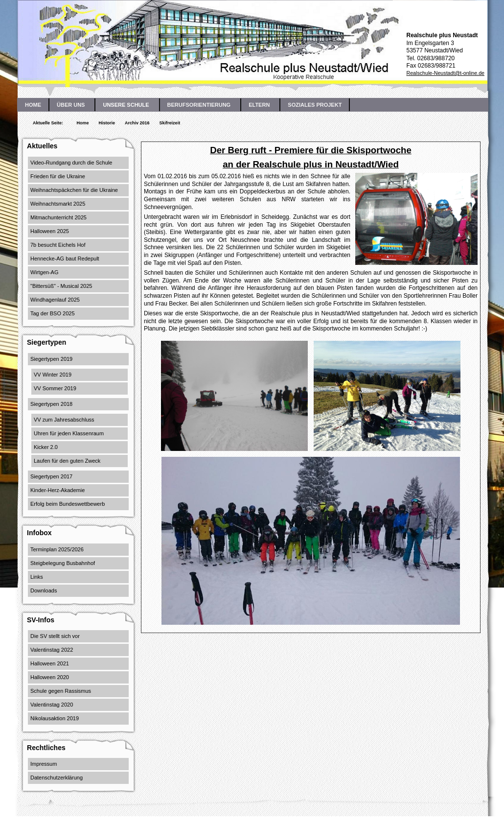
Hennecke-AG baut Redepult (65, 259)
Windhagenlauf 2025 (55, 300)
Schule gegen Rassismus (61, 691)
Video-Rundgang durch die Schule (71, 163)
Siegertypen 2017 (51, 476)
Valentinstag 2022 (52, 650)
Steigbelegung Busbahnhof (63, 563)
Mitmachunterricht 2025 (58, 217)
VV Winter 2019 (53, 375)
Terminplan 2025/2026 (57, 549)
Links (37, 577)
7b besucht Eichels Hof (58, 245)
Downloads (44, 590)
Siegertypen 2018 (51, 404)
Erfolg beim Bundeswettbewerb (68, 504)
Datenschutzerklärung (57, 778)
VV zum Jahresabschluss (64, 420)
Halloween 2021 (50, 663)
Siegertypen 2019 (51, 359)
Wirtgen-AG (44, 272)
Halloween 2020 (50, 677)
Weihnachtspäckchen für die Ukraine (74, 190)
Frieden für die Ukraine (58, 176)
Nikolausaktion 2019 (55, 718)
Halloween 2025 (50, 231)
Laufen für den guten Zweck (67, 461)
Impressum (44, 764)
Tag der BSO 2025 (53, 313)
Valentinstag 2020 (52, 705)
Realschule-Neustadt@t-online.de (445, 73)
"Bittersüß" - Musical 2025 (61, 286)
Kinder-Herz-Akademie (57, 490)
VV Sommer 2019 (55, 388)
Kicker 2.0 (46, 447)
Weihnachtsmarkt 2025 (58, 204)
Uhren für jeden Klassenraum (69, 433)
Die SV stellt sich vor (55, 636)
